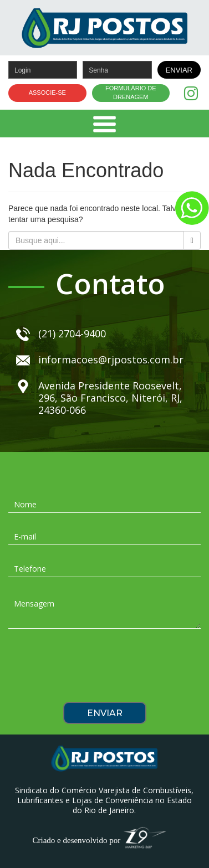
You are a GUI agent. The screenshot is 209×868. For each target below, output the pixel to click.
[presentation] (105, 669)
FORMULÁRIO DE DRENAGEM (131, 93)
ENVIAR (179, 70)
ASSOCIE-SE (47, 93)
